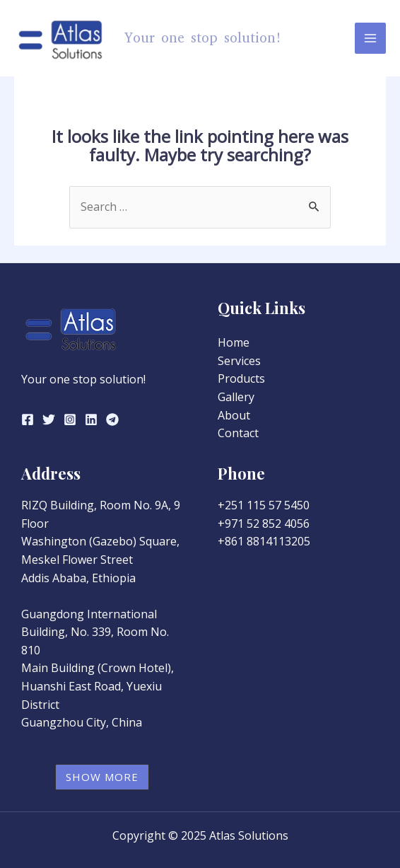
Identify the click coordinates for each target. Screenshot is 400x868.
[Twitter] (49, 419)
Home (234, 342)
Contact (238, 433)
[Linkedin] (91, 419)
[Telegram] (112, 419)
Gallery (236, 397)
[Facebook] (28, 419)
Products (241, 378)
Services (239, 361)
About (234, 415)
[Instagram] (70, 419)
